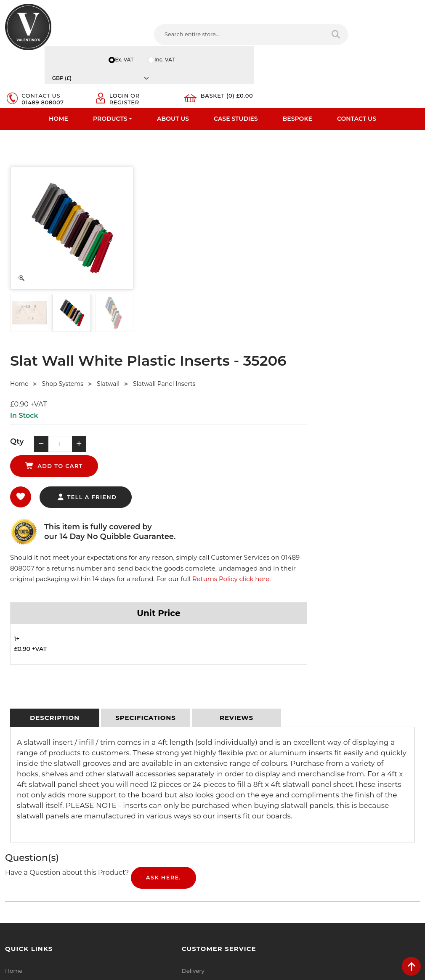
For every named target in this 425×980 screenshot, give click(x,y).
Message (336, 841)
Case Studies (236, 65)
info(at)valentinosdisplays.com (270, 808)
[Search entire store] (195, 37)
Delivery (122, 754)
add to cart (282, 228)
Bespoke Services (29, 798)
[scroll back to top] (411, 966)
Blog (11, 842)
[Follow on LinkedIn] (256, 862)
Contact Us (357, 65)
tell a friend (225, 267)
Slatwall (247, 165)
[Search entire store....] (130, 37)
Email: (332, 804)
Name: (333, 767)
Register (320, 35)
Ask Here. (163, 661)
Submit (392, 883)
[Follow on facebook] (224, 862)
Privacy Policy (130, 765)
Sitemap (123, 798)
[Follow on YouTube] (272, 862)
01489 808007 (256, 35)
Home (58, 65)
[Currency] (392, 6)
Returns (122, 787)
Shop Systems (201, 165)
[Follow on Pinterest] (288, 862)
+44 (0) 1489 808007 (257, 843)
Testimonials (22, 787)
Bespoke (297, 65)
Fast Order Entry (28, 776)
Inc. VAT (334, 6)
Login (315, 28)
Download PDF (26, 820)
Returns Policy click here (187, 360)
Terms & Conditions (138, 776)
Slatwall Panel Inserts (303, 165)
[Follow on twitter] (240, 862)
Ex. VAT (292, 6)
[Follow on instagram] (303, 862)
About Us (173, 65)
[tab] (55, 501)
